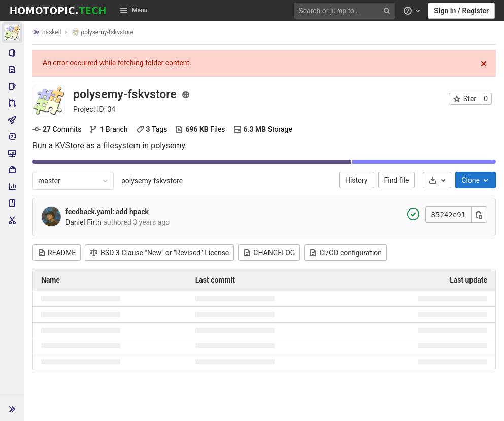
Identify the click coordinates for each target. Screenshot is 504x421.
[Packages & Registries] (12, 170)
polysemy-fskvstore (152, 181)
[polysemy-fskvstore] (12, 32)
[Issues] (12, 86)
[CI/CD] (12, 120)
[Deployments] (12, 136)
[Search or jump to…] (346, 11)
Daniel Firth (83, 222)
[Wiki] (12, 203)
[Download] (437, 180)
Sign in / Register (461, 11)
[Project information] (12, 53)
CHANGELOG (269, 253)
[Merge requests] (12, 103)
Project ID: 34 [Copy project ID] (94, 109)
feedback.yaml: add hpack (107, 212)
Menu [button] (133, 10)
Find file (397, 180)
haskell (47, 32)
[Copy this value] (479, 215)
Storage (263, 129)
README (57, 253)
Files (200, 129)
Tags (152, 129)
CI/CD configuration (345, 253)
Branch (108, 129)
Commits (57, 129)
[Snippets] (12, 220)
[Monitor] (12, 153)
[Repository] (12, 69)
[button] (12, 409)
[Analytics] (12, 187)
